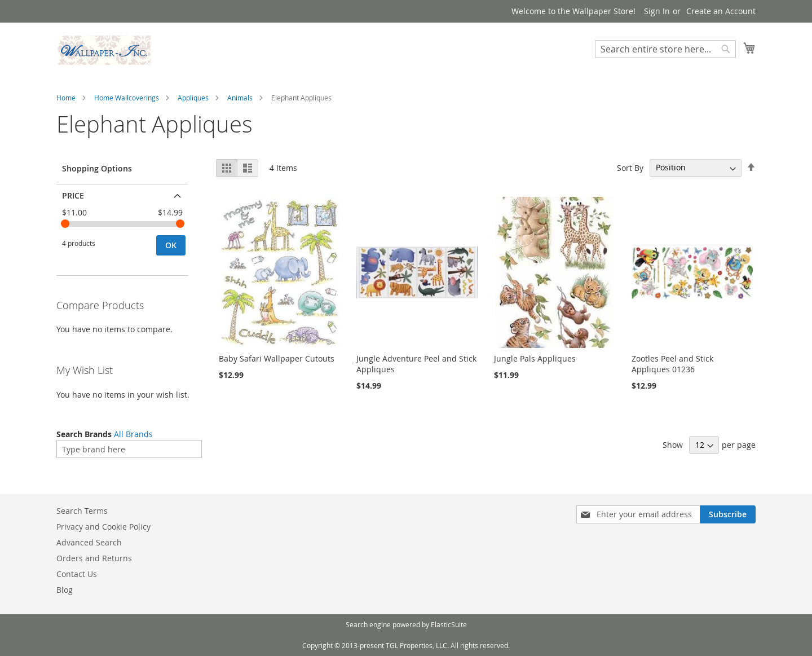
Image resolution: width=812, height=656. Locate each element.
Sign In (657, 11)
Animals (240, 98)
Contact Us (77, 574)
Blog (65, 590)
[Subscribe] (728, 514)
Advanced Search (89, 542)
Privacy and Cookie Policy (103, 527)
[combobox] (665, 49)
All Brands (133, 434)
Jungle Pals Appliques (535, 358)
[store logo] (104, 50)
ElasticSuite (449, 624)
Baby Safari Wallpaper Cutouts (277, 358)
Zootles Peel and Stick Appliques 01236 (672, 364)
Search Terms (82, 511)
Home (66, 98)
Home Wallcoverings (127, 98)
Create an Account (721, 11)
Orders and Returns (94, 558)
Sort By (630, 167)
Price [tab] (73, 195)
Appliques (193, 98)
